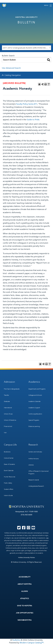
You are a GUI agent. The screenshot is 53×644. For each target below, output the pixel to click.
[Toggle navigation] (48, 6)
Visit (5, 433)
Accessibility (25, 577)
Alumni (25, 591)
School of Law (8, 414)
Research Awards (34, 480)
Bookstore (7, 452)
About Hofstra (25, 584)
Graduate (7, 401)
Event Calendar (9, 471)
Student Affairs (9, 489)
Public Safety (8, 483)
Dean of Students (9, 464)
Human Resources (10, 477)
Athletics (25, 598)
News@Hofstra (25, 620)
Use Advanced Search (11, 68)
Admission (9, 382)
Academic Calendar (35, 401)
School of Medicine (10, 420)
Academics (34, 382)
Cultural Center (9, 458)
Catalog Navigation (13, 75)
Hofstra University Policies (26, 558)
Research (33, 445)
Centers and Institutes (35, 452)
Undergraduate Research (36, 486)
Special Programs (34, 420)
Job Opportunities (25, 613)
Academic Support (34, 408)
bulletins (17, 640)
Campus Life (10, 445)
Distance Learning (34, 426)
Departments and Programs (37, 389)
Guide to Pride (33, 120)
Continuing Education (35, 414)
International (8, 408)
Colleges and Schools (35, 395)
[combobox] (26, 48)
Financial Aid (8, 426)
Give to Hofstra (25, 606)
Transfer (6, 395)
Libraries (31, 465)
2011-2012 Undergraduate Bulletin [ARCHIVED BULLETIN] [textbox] (27, 48)
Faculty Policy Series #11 (27, 104)
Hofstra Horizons (34, 459)
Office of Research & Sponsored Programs (38, 472)
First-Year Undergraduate (12, 389)
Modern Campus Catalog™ (32, 643)
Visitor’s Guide (8, 495)
